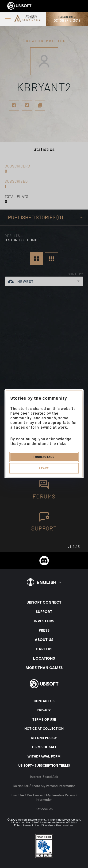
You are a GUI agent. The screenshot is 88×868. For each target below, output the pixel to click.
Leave (44, 468)
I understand (44, 457)
